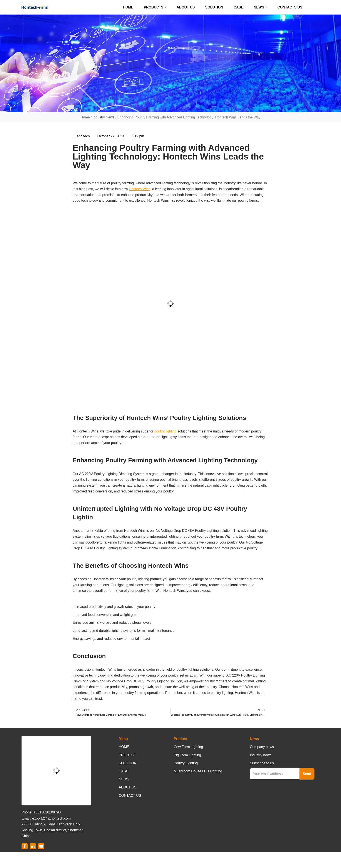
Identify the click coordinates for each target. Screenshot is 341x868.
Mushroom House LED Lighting (198, 787)
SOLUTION (214, 7)
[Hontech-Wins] (35, 7)
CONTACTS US (290, 7)
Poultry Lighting (186, 779)
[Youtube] (41, 862)
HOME (128, 7)
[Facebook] (25, 862)
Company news (262, 763)
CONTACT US (130, 811)
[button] (165, 7)
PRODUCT (127, 771)
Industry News (103, 117)
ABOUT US (186, 7)
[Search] (316, 7)
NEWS (124, 795)
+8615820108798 (47, 828)
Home (84, 117)
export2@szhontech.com (51, 834)
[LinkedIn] (33, 862)
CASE (238, 7)
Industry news (261, 771)
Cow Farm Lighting (188, 763)
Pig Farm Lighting (187, 771)
